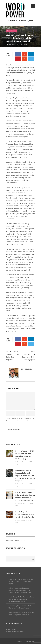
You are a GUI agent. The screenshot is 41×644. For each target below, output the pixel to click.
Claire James (21, 520)
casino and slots (12, 252)
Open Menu (33, 6)
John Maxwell (11, 44)
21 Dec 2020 (23, 44)
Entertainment (11, 31)
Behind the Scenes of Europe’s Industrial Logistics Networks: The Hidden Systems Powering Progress (25, 476)
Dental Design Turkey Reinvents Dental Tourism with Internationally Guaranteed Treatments (21, 599)
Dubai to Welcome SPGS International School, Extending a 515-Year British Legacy (21, 581)
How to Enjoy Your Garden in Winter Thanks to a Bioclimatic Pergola (25, 514)
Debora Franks (22, 462)
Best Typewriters (11, 629)
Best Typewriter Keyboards (15, 632)
